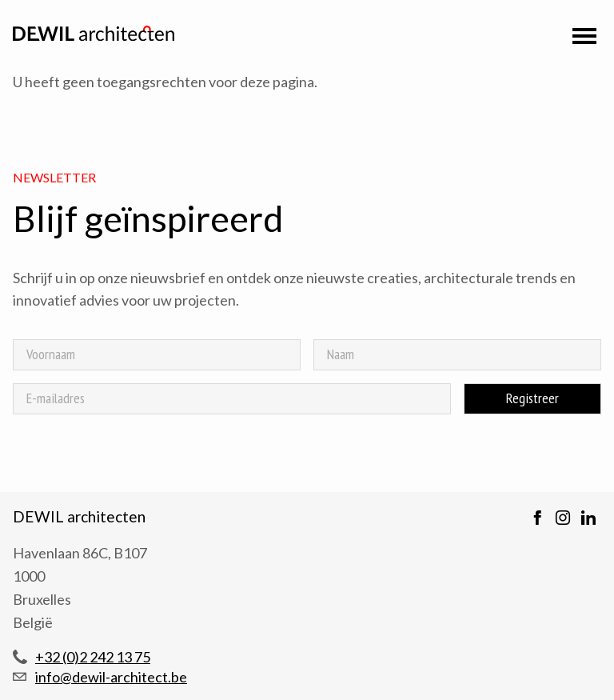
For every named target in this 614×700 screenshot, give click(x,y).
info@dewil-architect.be (111, 677)
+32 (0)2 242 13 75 (93, 657)
